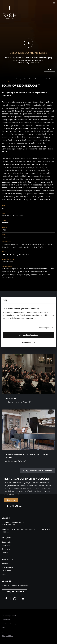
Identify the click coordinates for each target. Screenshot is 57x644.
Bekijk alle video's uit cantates (38, 471)
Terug (49, 69)
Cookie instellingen (10, 624)
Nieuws (5, 564)
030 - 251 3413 (9, 525)
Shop (4, 574)
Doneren (11, 500)
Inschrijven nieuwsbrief (15, 592)
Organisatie (7, 542)
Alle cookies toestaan (28, 335)
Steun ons (6, 549)
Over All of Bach (14, 506)
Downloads (6, 571)
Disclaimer (6, 619)
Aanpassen (29, 342)
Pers (4, 627)
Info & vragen (7, 567)
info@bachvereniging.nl (13, 522)
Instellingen (44, 327)
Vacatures (6, 545)
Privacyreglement (9, 616)
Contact (5, 552)
